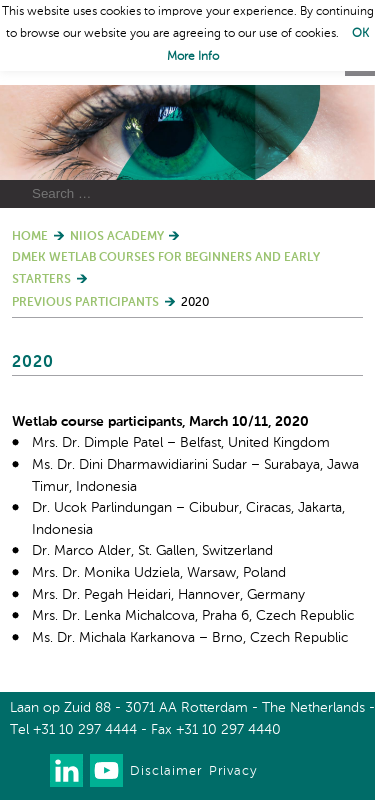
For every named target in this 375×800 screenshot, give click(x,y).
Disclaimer (166, 771)
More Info (193, 57)
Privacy (233, 771)
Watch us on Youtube (106, 770)
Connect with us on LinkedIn (66, 770)
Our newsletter (26, 770)
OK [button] (360, 34)
